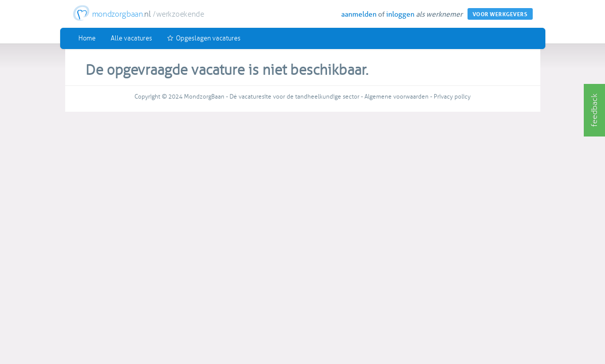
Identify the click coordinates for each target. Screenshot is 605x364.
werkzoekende (180, 14)
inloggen (400, 14)
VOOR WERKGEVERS (500, 14)
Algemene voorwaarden (397, 97)
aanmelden (359, 14)
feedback (594, 110)
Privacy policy (452, 97)
